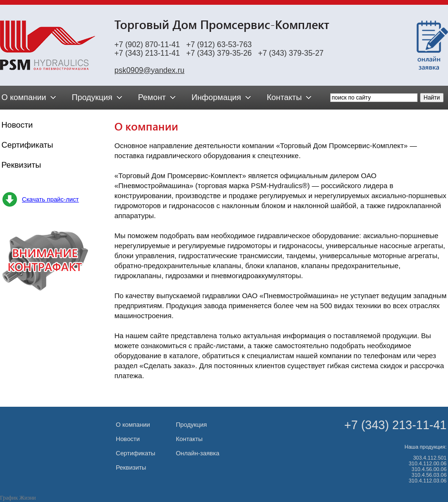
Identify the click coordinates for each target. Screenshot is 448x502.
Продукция (191, 425)
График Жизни (18, 498)
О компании (133, 425)
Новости (17, 125)
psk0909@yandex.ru (149, 70)
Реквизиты (21, 165)
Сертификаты (27, 145)
